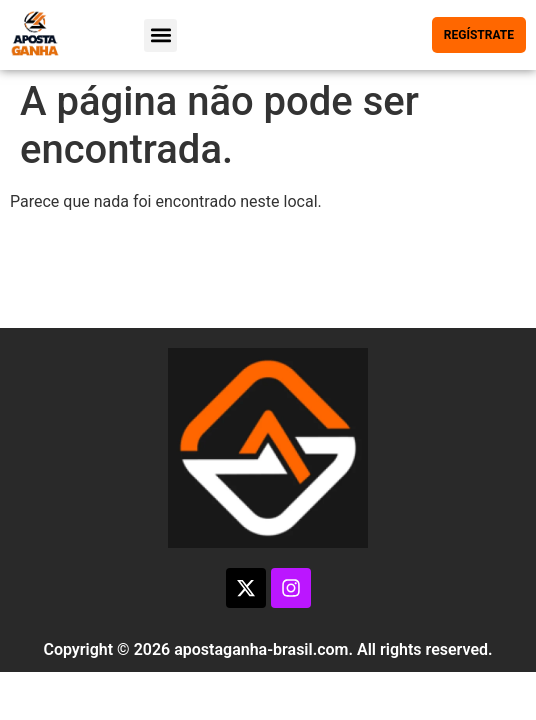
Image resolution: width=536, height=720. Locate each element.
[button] (160, 35)
